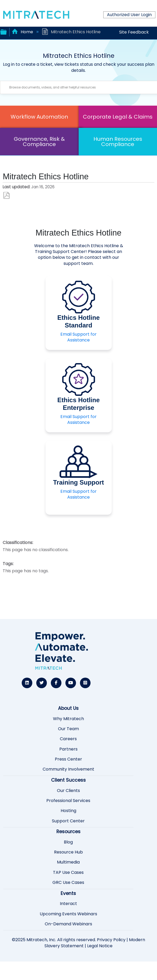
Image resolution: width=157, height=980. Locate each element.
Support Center (68, 821)
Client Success (68, 780)
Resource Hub (68, 852)
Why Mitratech (68, 719)
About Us (68, 708)
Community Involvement (68, 769)
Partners (68, 749)
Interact (68, 904)
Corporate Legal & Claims (118, 117)
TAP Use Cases (68, 873)
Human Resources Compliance (118, 142)
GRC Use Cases (68, 883)
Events (68, 893)
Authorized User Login (129, 15)
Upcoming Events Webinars (68, 914)
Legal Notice (100, 946)
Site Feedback (134, 32)
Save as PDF (6, 196)
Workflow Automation (39, 117)
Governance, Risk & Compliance (39, 142)
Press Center (68, 759)
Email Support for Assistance (78, 337)
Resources (68, 832)
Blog (68, 842)
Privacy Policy (111, 940)
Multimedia (68, 862)
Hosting (68, 811)
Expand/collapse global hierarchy (3, 31)
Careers (68, 739)
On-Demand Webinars (68, 924)
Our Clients (68, 791)
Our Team (68, 729)
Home (23, 32)
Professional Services (68, 801)
